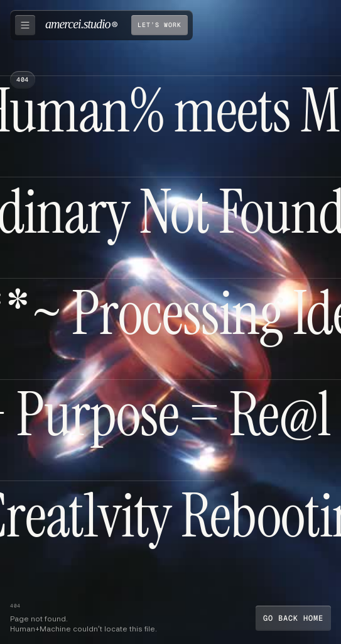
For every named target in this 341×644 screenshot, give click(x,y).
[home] (81, 25)
